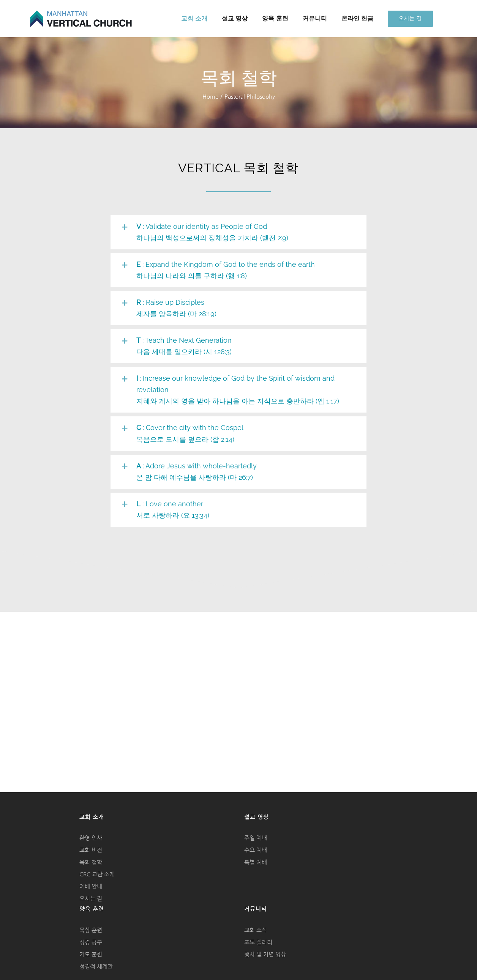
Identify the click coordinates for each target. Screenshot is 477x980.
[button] (239, 232)
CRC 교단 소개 (97, 874)
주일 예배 (256, 838)
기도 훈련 (91, 954)
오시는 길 (91, 899)
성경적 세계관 (96, 967)
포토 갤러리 (258, 942)
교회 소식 (256, 930)
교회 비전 (91, 850)
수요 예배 (256, 850)
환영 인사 (91, 838)
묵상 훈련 (91, 930)
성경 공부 (91, 942)
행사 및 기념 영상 (265, 954)
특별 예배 (256, 862)
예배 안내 (91, 886)
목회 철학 (91, 862)
